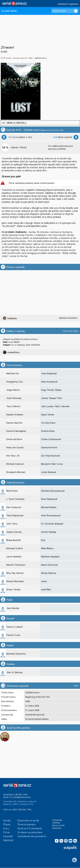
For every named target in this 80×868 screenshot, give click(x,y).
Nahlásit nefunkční (68, 318)
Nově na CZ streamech (30, 828)
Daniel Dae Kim (14, 423)
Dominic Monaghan (16, 431)
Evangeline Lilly (15, 382)
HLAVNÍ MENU (10, 11)
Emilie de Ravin (14, 439)
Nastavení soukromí (27, 801)
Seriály (7, 820)
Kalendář (8, 836)
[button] (40, 123)
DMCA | (16, 804)
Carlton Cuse (13, 635)
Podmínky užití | (10, 801)
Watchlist (8, 840)
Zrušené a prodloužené (30, 832)
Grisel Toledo (13, 589)
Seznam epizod (20, 58)
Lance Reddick (14, 556)
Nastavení (57, 828)
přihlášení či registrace (68, 4)
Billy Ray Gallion (15, 573)
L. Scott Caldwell (15, 499)
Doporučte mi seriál (28, 820)
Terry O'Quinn (13, 406)
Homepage (57, 820)
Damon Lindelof (15, 627)
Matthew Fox (13, 373)
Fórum (7, 832)
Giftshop (56, 823)
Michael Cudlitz (15, 548)
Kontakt (24, 804)
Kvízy (6, 828)
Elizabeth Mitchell (16, 472)
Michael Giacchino (16, 654)
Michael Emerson (15, 464)
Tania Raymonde (15, 515)
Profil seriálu (6, 58)
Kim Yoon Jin (13, 456)
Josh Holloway (14, 398)
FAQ (31, 804)
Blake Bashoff (14, 540)
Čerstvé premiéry (27, 824)
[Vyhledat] (76, 11)
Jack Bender (13, 608)
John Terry (12, 524)
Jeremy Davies (14, 532)
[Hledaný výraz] (65, 11)
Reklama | (8, 804)
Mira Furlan (12, 491)
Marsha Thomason (16, 565)
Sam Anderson (14, 507)
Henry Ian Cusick (15, 447)
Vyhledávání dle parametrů (32, 836)
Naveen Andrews (15, 414)
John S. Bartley (14, 672)
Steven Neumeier (15, 581)
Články (7, 824)
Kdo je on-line (58, 825)
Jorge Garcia (13, 390)
